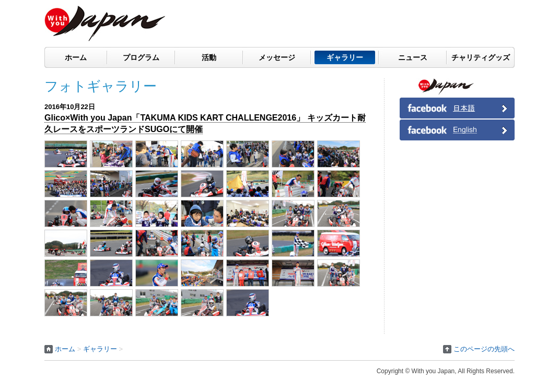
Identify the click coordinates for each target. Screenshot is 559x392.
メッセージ (277, 57)
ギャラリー (345, 57)
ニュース (413, 57)
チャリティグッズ (481, 57)
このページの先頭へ (484, 349)
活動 (209, 57)
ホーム (76, 57)
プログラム (141, 57)
